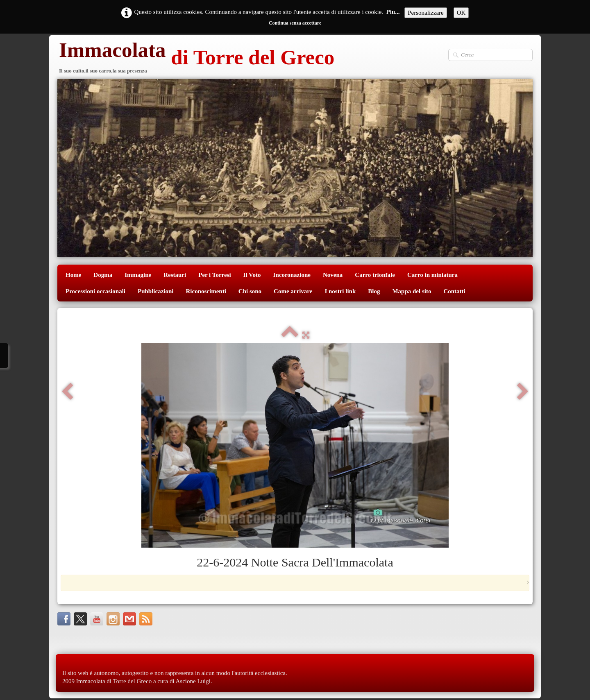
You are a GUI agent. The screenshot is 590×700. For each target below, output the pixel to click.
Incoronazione (292, 275)
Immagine (138, 275)
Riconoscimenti (206, 291)
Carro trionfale (375, 275)
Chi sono (250, 291)
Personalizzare (425, 13)
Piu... (393, 12)
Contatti (454, 291)
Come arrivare (293, 291)
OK (461, 13)
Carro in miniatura (432, 275)
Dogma (103, 275)
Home (73, 275)
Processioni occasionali (95, 291)
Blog (374, 291)
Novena (333, 275)
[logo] (196, 58)
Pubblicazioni (156, 291)
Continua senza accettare (295, 23)
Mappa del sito (412, 291)
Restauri (175, 275)
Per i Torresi (214, 275)
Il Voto (252, 275)
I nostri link (340, 291)
